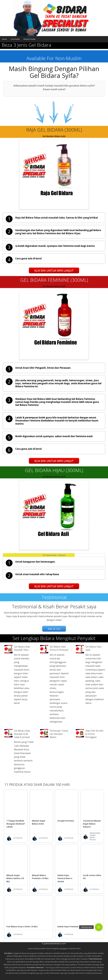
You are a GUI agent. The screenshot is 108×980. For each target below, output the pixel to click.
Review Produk (29, 39)
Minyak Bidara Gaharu (95, 834)
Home (4, 39)
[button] (99, 927)
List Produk (15, 39)
